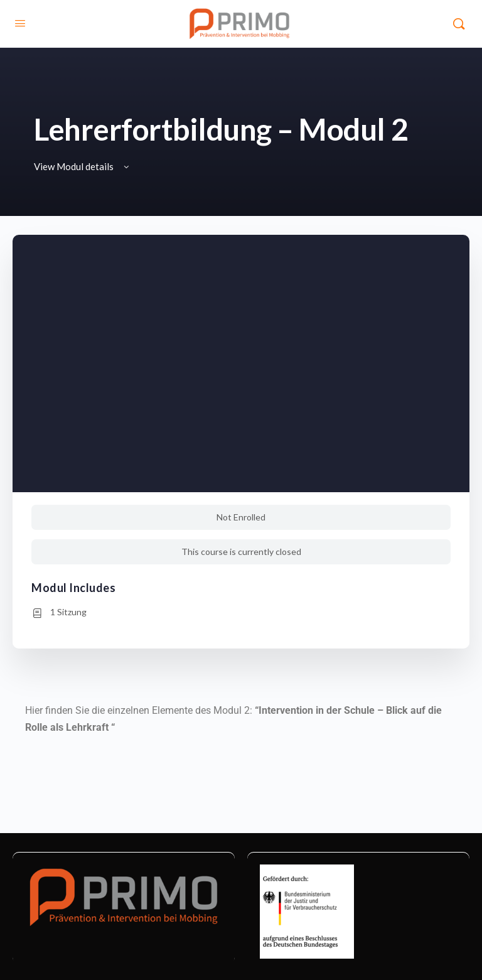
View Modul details (83, 166)
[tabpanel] (241, 727)
